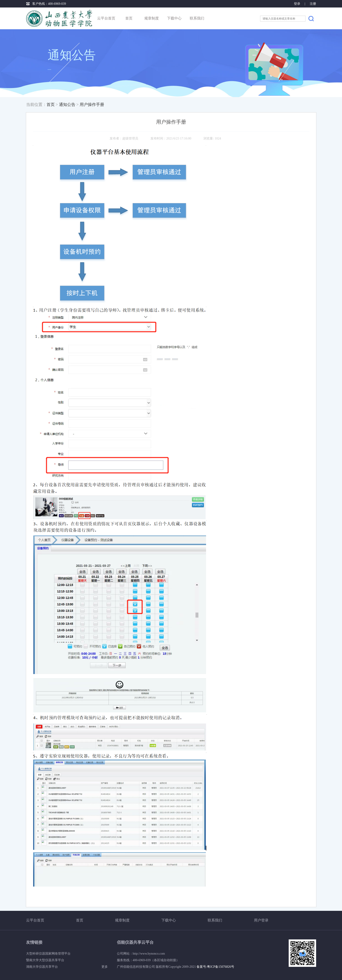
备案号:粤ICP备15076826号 (215, 967)
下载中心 (174, 18)
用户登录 (261, 920)
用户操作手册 (92, 105)
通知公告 (67, 105)
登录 (298, 4)
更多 (105, 967)
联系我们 (197, 18)
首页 (129, 18)
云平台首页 (106, 18)
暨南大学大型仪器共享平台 (45, 960)
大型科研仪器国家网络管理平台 (48, 954)
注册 (313, 4)
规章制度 (152, 18)
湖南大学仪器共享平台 (42, 967)
